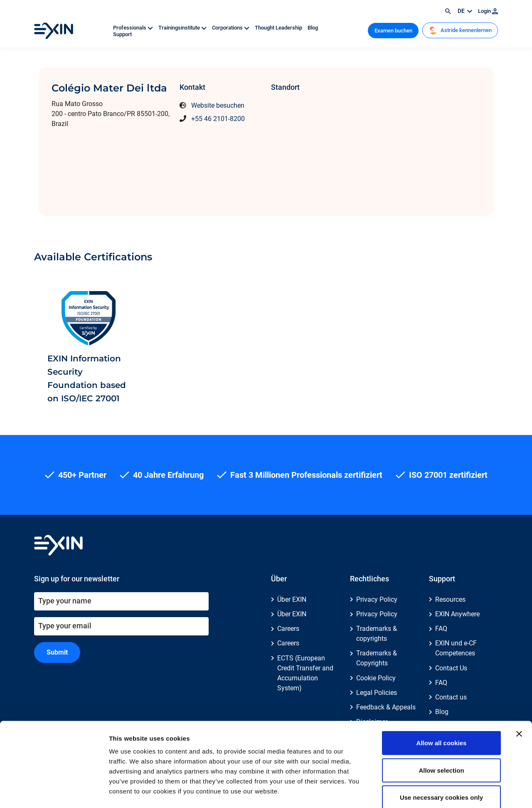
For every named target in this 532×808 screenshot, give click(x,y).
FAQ (441, 629)
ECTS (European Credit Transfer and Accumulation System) (305, 673)
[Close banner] (519, 690)
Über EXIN (292, 599)
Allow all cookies (442, 699)
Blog (313, 28)
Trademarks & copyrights (377, 634)
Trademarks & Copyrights (377, 658)
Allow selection (441, 726)
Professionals (134, 28)
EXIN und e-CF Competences (456, 648)
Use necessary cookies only (441, 753)
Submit (57, 652)
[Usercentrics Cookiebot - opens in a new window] (54, 792)
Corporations (231, 28)
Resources (450, 599)
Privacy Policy (377, 599)
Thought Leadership (279, 28)
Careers (288, 629)
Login (488, 11)
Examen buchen (393, 31)
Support (122, 34)
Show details (436, 792)
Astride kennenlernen (460, 30)
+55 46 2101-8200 (218, 119)
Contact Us (451, 668)
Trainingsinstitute (183, 28)
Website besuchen (218, 105)
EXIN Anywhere (457, 614)
